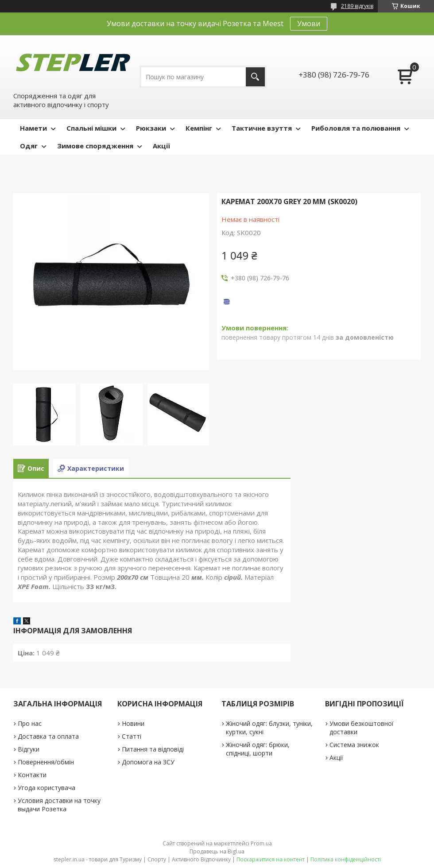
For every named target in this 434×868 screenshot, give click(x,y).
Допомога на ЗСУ (148, 762)
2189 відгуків (357, 6)
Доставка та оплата (48, 736)
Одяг (29, 146)
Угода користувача (46, 788)
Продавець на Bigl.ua (217, 851)
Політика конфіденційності (346, 859)
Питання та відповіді (153, 749)
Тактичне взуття (262, 128)
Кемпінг (199, 128)
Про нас (30, 723)
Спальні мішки (91, 128)
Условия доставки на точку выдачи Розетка (59, 805)
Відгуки (29, 749)
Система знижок (354, 745)
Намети (33, 128)
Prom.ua (261, 843)
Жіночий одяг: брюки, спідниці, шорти (258, 749)
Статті (132, 736)
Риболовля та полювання (356, 128)
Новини (133, 723)
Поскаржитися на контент (271, 859)
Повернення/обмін (46, 762)
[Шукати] (255, 77)
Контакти (32, 775)
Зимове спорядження (95, 146)
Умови (309, 23)
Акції (161, 146)
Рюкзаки (151, 128)
